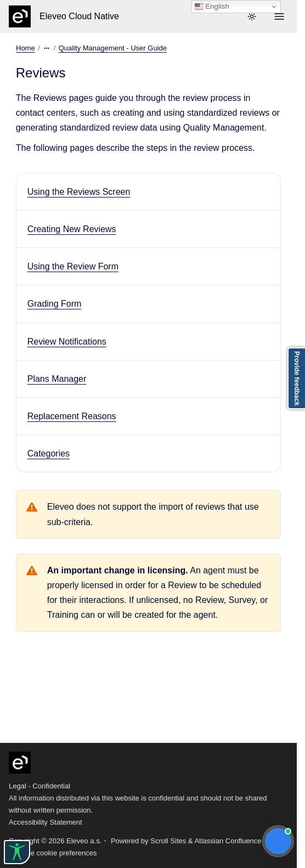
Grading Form (55, 304)
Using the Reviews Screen (79, 192)
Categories (49, 453)
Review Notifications (67, 342)
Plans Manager (57, 379)
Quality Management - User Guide (112, 48)
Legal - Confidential (39, 786)
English (212, 7)
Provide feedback (297, 378)
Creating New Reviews (72, 229)
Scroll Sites (168, 841)
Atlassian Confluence (228, 841)
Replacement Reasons (72, 416)
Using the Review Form (73, 266)
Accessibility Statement (46, 822)
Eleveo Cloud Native (79, 16)
